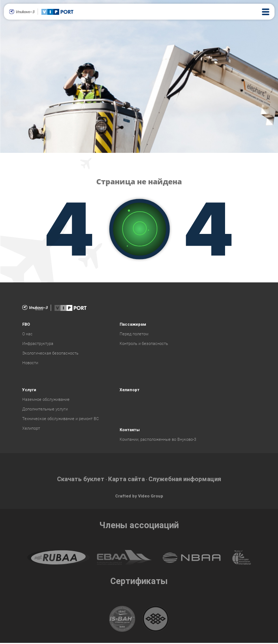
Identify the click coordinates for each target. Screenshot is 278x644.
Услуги (29, 390)
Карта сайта (124, 479)
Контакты (130, 430)
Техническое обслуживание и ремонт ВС (61, 419)
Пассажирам (133, 324)
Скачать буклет (72, 479)
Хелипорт (31, 428)
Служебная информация (191, 479)
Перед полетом (134, 334)
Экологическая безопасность (50, 353)
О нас (27, 334)
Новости (30, 363)
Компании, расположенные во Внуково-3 (158, 440)
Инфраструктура (38, 344)
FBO (26, 324)
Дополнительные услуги (45, 409)
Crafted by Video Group (139, 497)
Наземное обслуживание (46, 400)
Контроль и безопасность (144, 344)
